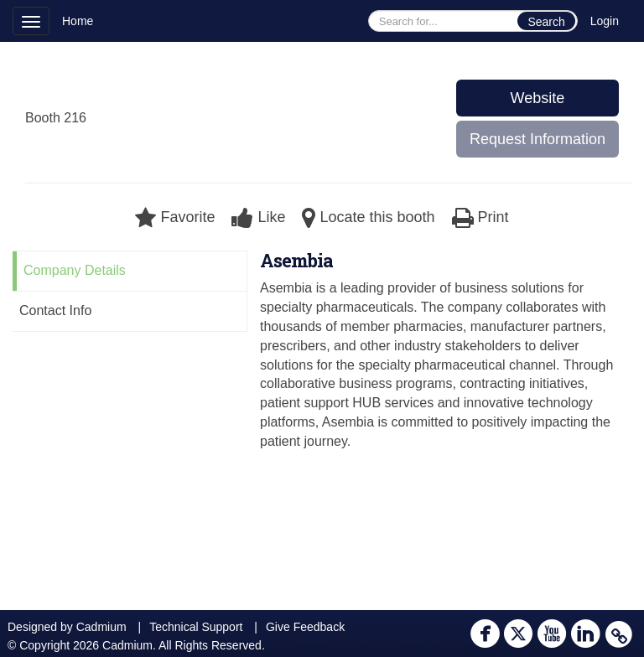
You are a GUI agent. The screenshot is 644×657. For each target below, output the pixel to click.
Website (538, 98)
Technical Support (196, 627)
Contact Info (55, 310)
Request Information (538, 139)
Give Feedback (305, 627)
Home (78, 21)
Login (605, 21)
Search (546, 22)
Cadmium (101, 627)
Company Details (75, 270)
